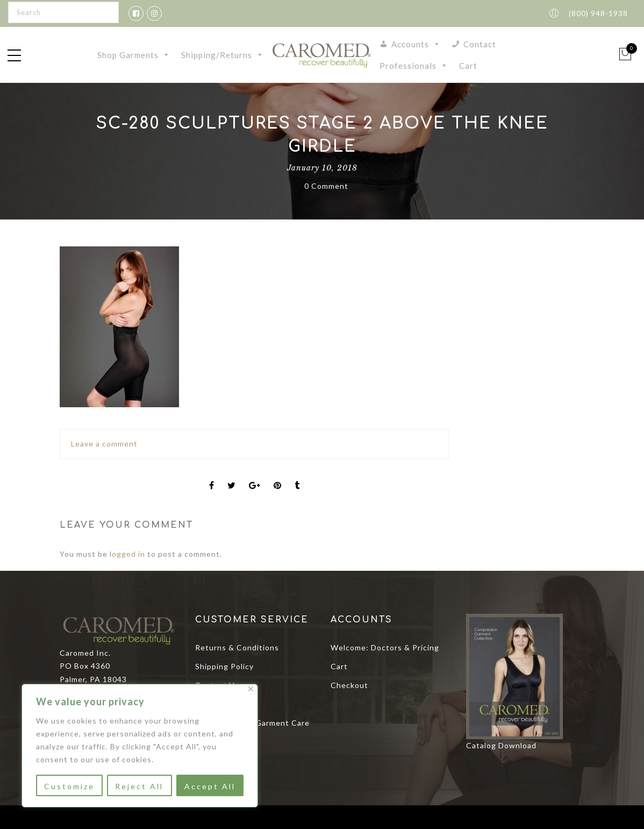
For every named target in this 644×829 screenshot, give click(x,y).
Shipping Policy (224, 666)
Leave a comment (104, 444)
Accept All (210, 786)
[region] (140, 746)
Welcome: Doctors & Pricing (385, 647)
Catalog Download (501, 745)
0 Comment (326, 186)
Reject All (139, 786)
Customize (69, 786)
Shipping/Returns (223, 55)
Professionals (414, 66)
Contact (480, 44)
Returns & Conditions (237, 647)
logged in (127, 554)
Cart (468, 66)
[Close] (251, 689)
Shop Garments (134, 55)
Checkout (349, 685)
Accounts (416, 44)
